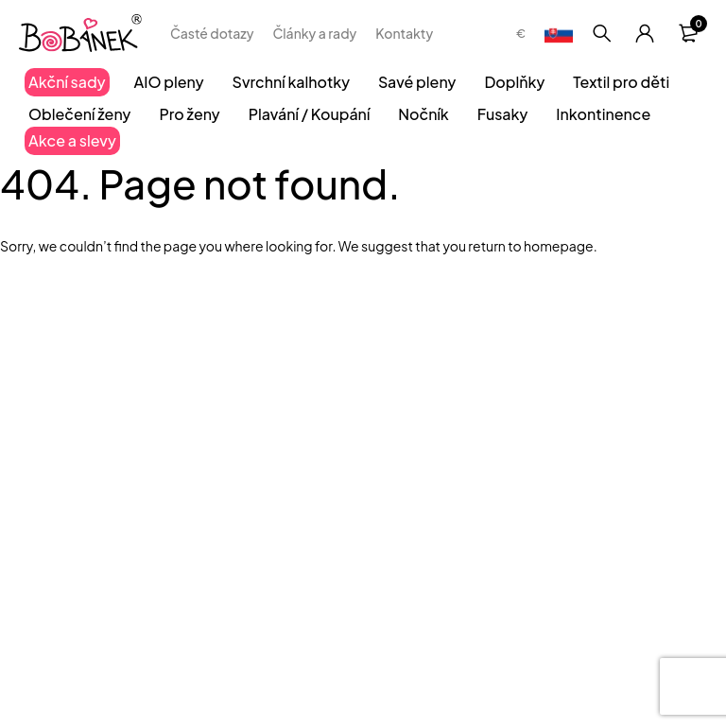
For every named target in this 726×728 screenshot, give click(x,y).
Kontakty (404, 33)
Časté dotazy (212, 33)
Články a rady (314, 33)
